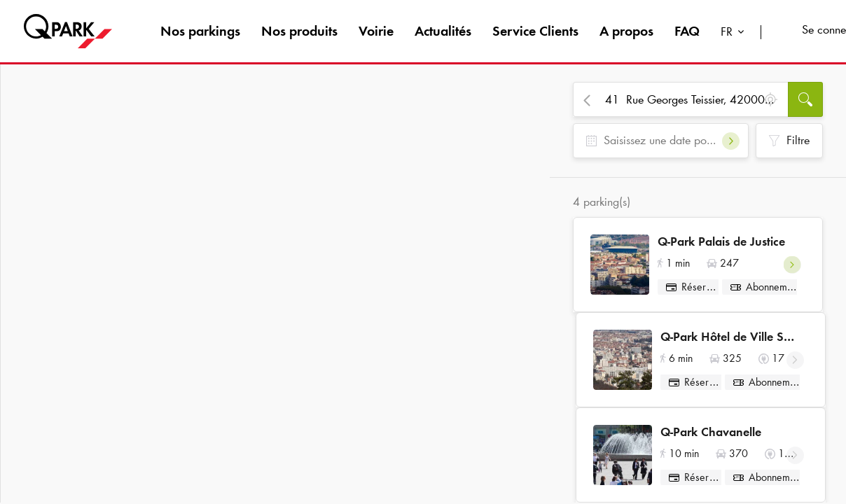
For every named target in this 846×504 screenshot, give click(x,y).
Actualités (443, 31)
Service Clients (535, 31)
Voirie (376, 31)
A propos (626, 31)
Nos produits (299, 31)
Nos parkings (200, 31)
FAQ (687, 31)
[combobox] (735, 33)
